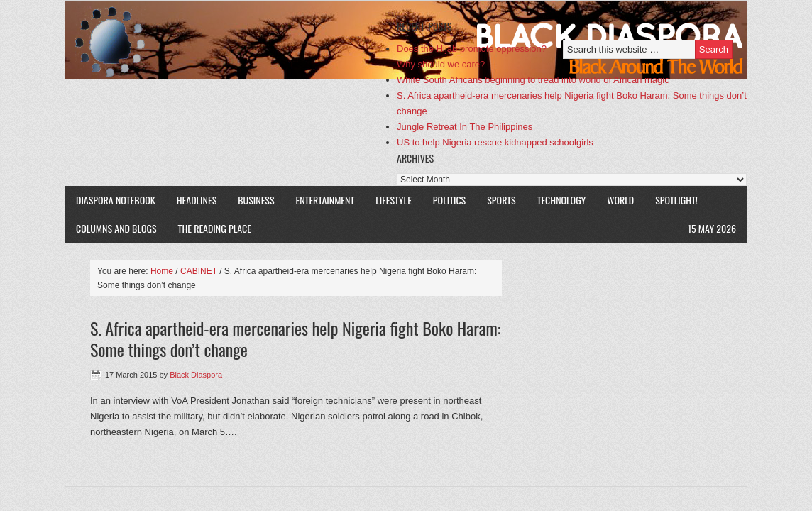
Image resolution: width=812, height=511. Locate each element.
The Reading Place (215, 228)
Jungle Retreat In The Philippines (465, 127)
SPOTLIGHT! (676, 200)
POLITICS (449, 200)
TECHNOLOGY (562, 200)
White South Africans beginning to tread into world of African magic (533, 80)
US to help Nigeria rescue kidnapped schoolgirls (495, 142)
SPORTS (501, 200)
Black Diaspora (230, 40)
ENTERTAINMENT (325, 200)
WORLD (620, 200)
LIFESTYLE (394, 200)
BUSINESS (256, 200)
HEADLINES (197, 200)
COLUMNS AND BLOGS (116, 228)
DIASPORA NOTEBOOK (116, 200)
